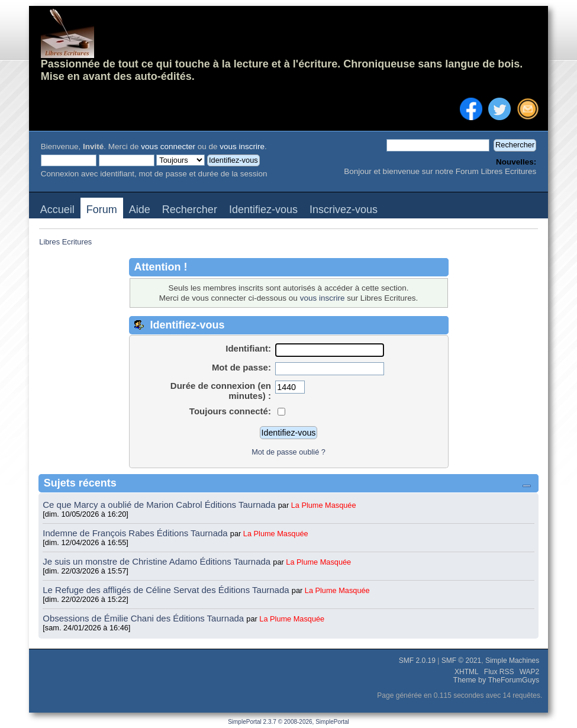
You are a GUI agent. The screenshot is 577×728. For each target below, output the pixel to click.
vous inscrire (242, 146)
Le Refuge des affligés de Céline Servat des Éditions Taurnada (167, 590)
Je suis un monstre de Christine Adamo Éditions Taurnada (158, 561)
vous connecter (168, 146)
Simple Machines (512, 661)
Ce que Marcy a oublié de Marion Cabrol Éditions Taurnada (160, 505)
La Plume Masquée (324, 505)
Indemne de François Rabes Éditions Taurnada (136, 533)
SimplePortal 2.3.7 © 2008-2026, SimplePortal (288, 722)
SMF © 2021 (462, 661)
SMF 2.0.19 (417, 661)
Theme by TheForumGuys (497, 680)
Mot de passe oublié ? (288, 452)
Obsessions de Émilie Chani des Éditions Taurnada (144, 618)
